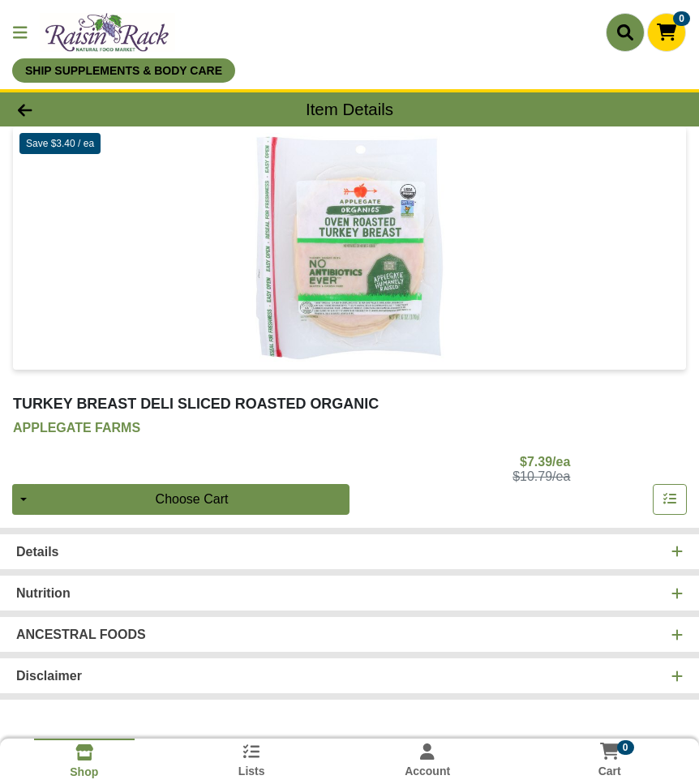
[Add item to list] (670, 499)
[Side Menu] (20, 32)
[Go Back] (97, 109)
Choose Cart (192, 499)
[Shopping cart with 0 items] (667, 32)
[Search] (625, 32)
